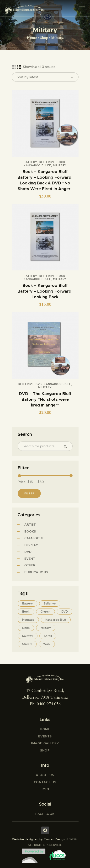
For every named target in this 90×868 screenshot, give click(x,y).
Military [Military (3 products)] (46, 628)
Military (60, 165)
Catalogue (34, 538)
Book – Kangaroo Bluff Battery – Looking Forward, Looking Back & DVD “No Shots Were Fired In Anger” (45, 180)
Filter (29, 493)
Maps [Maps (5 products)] (26, 628)
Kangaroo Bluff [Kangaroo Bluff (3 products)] (56, 620)
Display (31, 545)
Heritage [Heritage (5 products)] (28, 620)
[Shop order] (45, 77)
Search (67, 446)
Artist (30, 525)
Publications (36, 572)
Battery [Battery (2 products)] (27, 604)
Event (30, 559)
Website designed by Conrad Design (39, 839)
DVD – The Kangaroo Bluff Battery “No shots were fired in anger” (45, 399)
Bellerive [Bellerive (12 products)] (50, 604)
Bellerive (47, 162)
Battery (30, 162)
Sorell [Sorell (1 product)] (48, 636)
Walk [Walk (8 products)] (47, 644)
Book (61, 162)
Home (32, 38)
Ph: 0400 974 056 (45, 704)
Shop (44, 38)
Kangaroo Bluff (37, 165)
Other (30, 565)
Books (30, 531)
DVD (39, 384)
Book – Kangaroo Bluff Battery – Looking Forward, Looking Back (45, 291)
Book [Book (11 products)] (26, 612)
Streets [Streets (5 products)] (27, 644)
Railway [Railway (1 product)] (28, 636)
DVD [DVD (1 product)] (65, 612)
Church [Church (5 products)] (45, 612)
